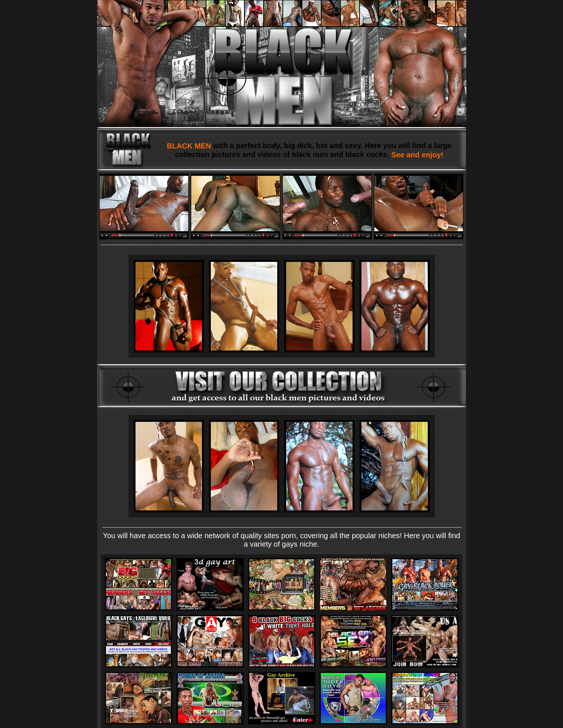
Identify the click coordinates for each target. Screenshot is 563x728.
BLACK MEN (190, 146)
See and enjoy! (416, 155)
